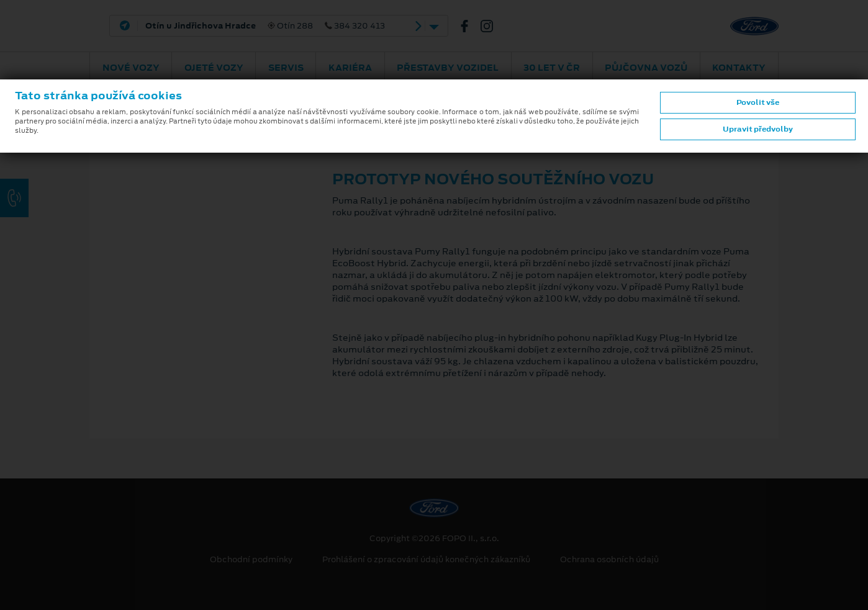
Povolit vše (758, 102)
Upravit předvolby (758, 129)
